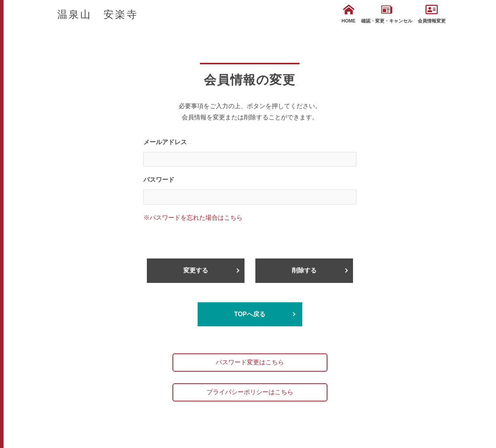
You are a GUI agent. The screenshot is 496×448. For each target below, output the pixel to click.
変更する (196, 270)
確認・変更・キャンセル (387, 14)
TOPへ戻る (250, 314)
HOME (349, 14)
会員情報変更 (432, 14)
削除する (304, 270)
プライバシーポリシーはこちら (250, 392)
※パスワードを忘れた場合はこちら (193, 218)
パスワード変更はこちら (250, 362)
